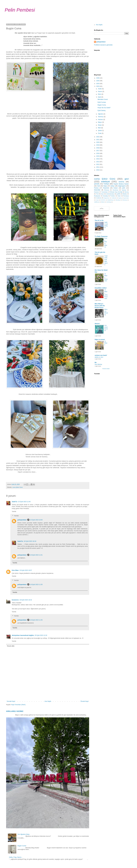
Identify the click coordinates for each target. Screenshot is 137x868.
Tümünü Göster (106, 369)
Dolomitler (97, 190)
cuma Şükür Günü (18, 487)
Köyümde (106, 188)
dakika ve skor (99, 357)
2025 (98, 81)
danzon (97, 324)
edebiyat (105, 182)
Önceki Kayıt (85, 701)
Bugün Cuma (102, 105)
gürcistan (126, 198)
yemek (97, 184)
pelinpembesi (22, 520)
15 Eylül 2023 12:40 (24, 502)
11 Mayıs (106, 343)
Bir (96, 363)
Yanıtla (14, 511)
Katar (119, 196)
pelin (124, 188)
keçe (102, 194)
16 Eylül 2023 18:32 (26, 600)
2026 (98, 78)
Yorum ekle (11, 646)
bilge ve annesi (100, 339)
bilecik (103, 202)
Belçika (125, 194)
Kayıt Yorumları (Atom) (18, 705)
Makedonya (111, 200)
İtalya (105, 186)
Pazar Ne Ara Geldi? (104, 108)
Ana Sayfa (48, 701)
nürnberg (109, 202)
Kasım (100, 91)
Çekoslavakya (110, 194)
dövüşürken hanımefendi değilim (23, 635)
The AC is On (99, 220)
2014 (98, 159)
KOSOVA (103, 200)
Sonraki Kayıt (11, 701)
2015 (98, 156)
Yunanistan (105, 192)
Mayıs (100, 122)
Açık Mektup (98, 364)
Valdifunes (97, 202)
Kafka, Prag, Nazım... (16, 857)
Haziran (101, 120)
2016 (98, 153)
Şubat (100, 131)
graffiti (118, 194)
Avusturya (115, 190)
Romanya (126, 196)
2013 (98, 162)
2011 (98, 167)
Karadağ (105, 196)
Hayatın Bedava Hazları (121, 184)
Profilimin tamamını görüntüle (103, 45)
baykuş (120, 198)
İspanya (124, 190)
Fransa (96, 188)
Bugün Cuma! (22, 846)
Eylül (100, 97)
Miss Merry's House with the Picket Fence (100, 306)
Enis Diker (15, 570)
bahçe (113, 186)
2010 (98, 170)
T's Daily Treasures (101, 236)
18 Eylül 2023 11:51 (36, 555)
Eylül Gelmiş (102, 111)
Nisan (100, 125)
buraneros (15, 600)
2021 (98, 140)
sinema (121, 182)
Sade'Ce (15, 502)
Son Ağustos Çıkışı (24, 834)
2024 (98, 84)
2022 (98, 137)
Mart (100, 128)
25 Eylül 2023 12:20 (41, 635)
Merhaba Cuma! (103, 99)
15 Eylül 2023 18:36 (36, 520)
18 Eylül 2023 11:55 (36, 585)
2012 (98, 164)
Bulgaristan (107, 198)
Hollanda (114, 198)
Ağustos (101, 114)
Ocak (100, 133)
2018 (98, 148)
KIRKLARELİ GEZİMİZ (15, 711)
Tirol (97, 194)
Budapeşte (97, 196)
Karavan (96, 192)
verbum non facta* (101, 355)
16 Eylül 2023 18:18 (30, 541)
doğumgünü (122, 186)
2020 (98, 142)
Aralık (100, 89)
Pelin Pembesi (20, 10)
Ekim (100, 94)
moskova (99, 198)
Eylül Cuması (102, 102)
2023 (98, 86)
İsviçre (116, 188)
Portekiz (113, 196)
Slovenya (125, 200)
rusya (97, 200)
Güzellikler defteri (101, 288)
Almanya (107, 190)
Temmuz (101, 117)
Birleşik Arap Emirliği (116, 192)
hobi (99, 186)
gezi (127, 179)
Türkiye (106, 184)
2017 (98, 151)
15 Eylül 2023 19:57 (26, 570)
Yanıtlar (16, 516)
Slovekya (118, 200)
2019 (98, 145)
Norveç (127, 192)
